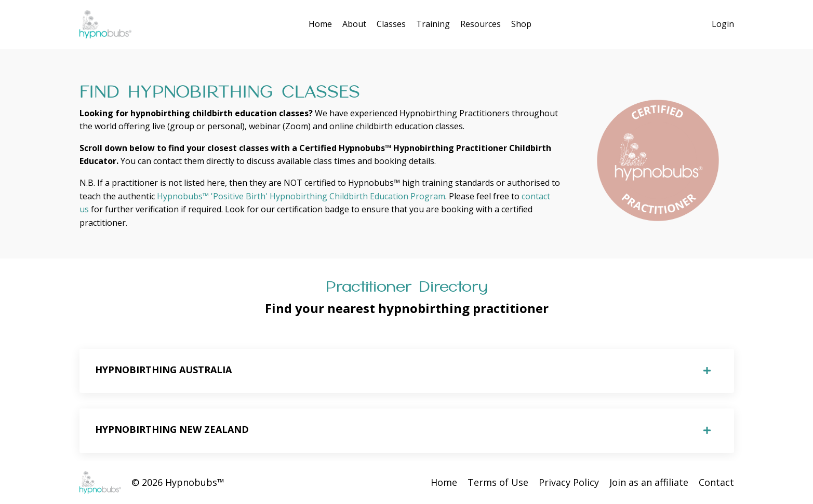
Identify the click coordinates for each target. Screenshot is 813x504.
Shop (521, 24)
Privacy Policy (569, 482)
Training (433, 24)
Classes (391, 24)
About (354, 24)
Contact (716, 482)
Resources (481, 24)
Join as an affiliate (649, 482)
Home (320, 24)
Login (723, 24)
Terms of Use (498, 482)
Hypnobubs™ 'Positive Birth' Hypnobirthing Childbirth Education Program (301, 196)
